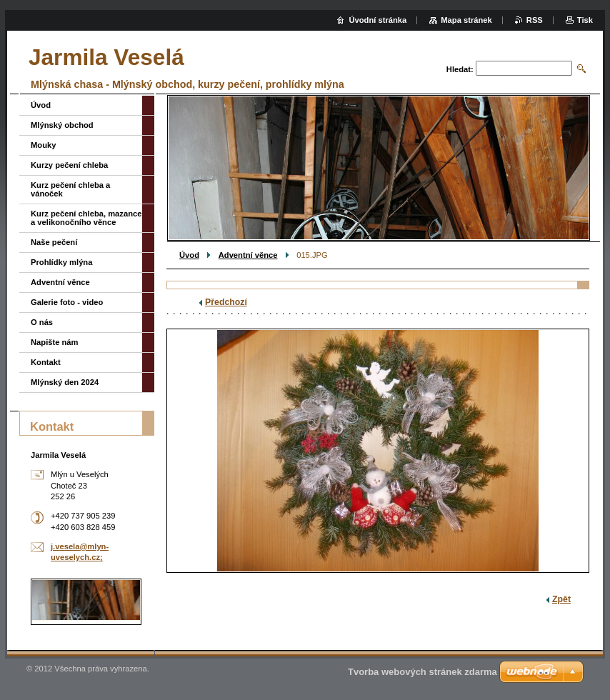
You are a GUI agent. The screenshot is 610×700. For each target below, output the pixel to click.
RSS (535, 20)
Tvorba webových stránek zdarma (422, 672)
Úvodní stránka (377, 20)
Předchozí (226, 302)
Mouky (43, 145)
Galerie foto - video (67, 302)
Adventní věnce (248, 255)
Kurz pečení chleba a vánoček (70, 189)
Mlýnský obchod (62, 125)
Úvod (189, 255)
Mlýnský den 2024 (65, 382)
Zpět (561, 599)
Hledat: (460, 69)
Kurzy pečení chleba (69, 165)
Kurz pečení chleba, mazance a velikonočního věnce (86, 218)
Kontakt (46, 362)
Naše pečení (54, 242)
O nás (42, 322)
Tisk (585, 20)
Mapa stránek (466, 20)
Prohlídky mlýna (61, 262)
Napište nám (55, 342)
